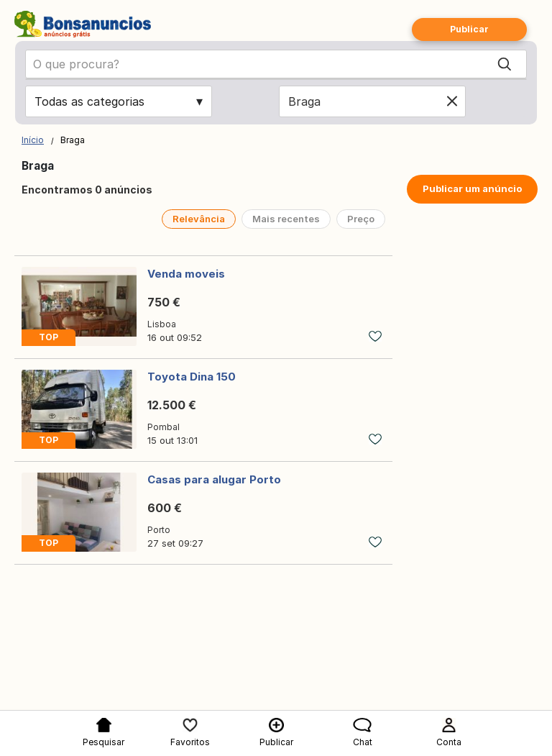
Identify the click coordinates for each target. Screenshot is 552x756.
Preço (361, 219)
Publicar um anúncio (472, 188)
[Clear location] (452, 101)
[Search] (505, 64)
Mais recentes (286, 219)
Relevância (199, 219)
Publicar (469, 29)
